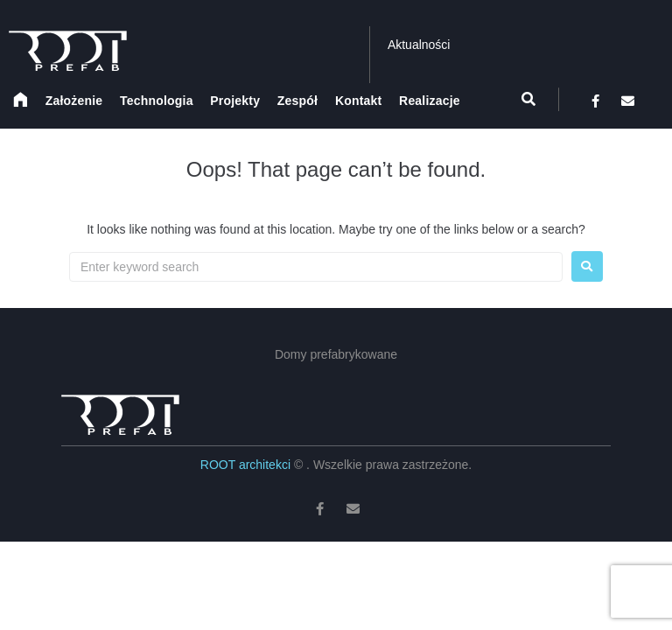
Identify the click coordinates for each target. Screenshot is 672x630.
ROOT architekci (247, 465)
